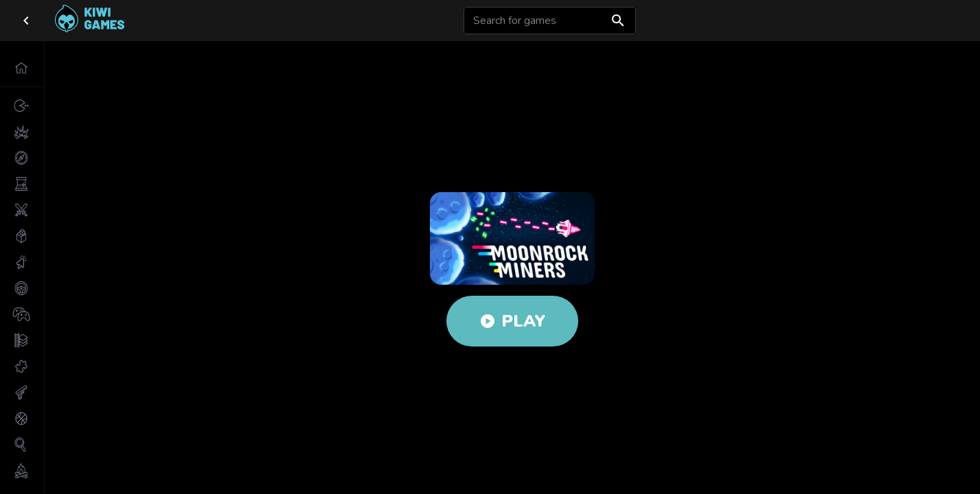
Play (512, 321)
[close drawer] (26, 21)
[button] (22, 68)
